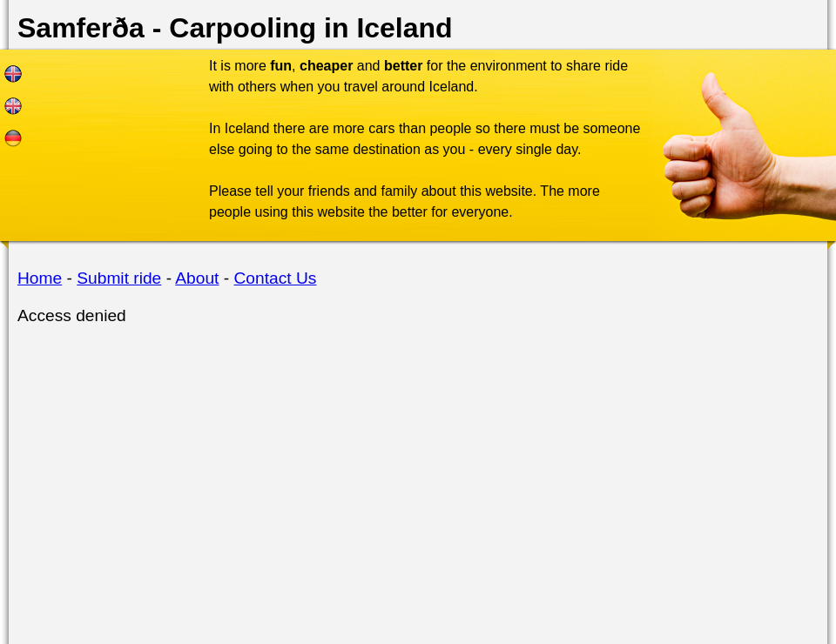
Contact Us (276, 278)
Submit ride (119, 278)
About (197, 278)
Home (40, 278)
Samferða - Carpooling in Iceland (235, 28)
